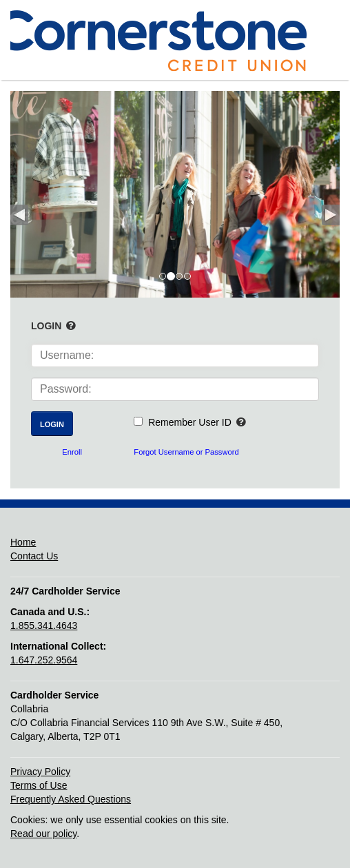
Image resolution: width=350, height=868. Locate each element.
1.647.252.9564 (44, 660)
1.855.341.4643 (44, 626)
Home (23, 542)
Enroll (72, 452)
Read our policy (43, 834)
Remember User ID (190, 422)
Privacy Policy (40, 772)
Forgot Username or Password (186, 452)
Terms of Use (39, 785)
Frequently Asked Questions (71, 799)
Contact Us (34, 556)
